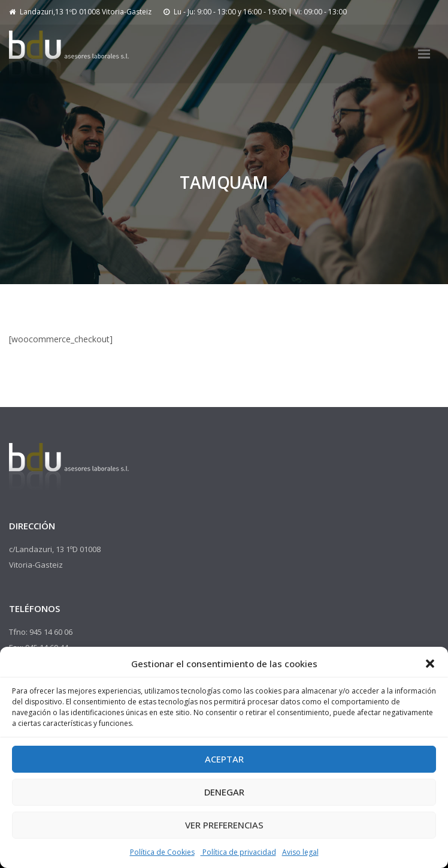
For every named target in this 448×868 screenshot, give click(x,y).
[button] (430, 664)
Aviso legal (300, 852)
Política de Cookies (162, 852)
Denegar (224, 792)
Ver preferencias (224, 825)
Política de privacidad (238, 852)
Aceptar (224, 759)
